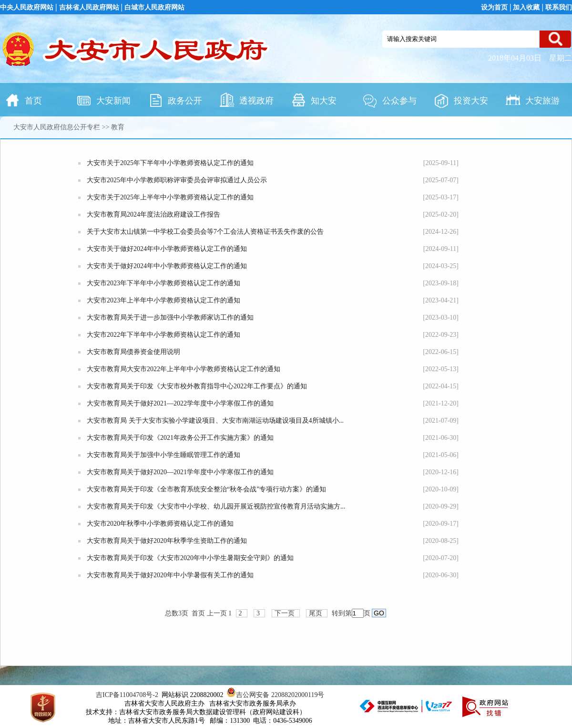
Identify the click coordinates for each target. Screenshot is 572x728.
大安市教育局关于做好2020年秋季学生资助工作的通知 (167, 541)
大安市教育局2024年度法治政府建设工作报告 (153, 214)
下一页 (285, 613)
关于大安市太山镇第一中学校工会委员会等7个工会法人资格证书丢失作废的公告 (205, 232)
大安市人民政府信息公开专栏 (57, 127)
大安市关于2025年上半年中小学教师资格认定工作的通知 (170, 197)
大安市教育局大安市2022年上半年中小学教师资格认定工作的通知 (184, 369)
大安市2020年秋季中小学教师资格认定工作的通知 (160, 524)
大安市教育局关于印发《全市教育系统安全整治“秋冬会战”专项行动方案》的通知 (206, 489)
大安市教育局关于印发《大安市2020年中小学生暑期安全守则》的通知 (190, 558)
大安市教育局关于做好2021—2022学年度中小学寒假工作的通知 (180, 403)
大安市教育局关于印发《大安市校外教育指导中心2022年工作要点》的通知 (197, 386)
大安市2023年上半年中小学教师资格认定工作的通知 (163, 300)
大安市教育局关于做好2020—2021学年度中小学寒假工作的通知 (180, 472)
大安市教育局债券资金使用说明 (133, 352)
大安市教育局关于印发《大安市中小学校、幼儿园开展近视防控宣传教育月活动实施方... (216, 506)
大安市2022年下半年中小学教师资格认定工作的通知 (163, 335)
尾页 (316, 613)
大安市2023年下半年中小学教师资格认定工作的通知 (163, 283)
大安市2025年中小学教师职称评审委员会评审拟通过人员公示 (177, 180)
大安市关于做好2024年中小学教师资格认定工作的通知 (167, 249)
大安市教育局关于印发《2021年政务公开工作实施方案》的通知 (180, 438)
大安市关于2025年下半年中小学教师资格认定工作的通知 (170, 163)
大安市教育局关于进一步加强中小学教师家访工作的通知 (170, 317)
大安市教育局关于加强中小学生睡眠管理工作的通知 (163, 455)
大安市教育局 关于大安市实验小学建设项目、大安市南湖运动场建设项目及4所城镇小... (215, 421)
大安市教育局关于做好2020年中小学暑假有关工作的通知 (170, 575)
